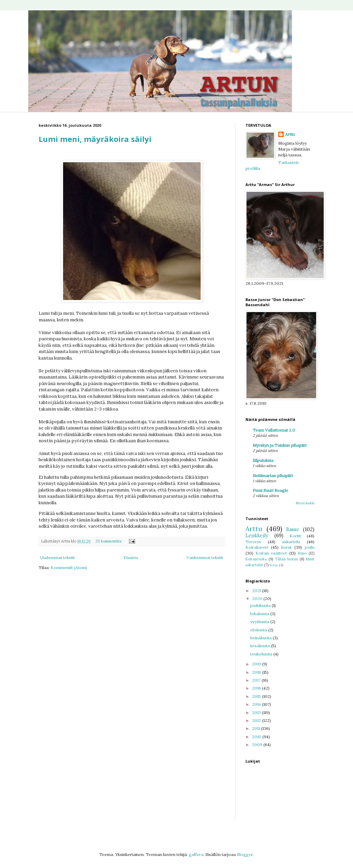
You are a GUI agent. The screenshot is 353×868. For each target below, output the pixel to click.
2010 (257, 737)
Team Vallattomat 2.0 (274, 430)
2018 (257, 672)
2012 (257, 720)
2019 (257, 664)
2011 (256, 728)
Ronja (274, 565)
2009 (258, 745)
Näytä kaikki (305, 503)
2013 (257, 712)
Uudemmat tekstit (58, 557)
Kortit (295, 536)
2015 (257, 696)
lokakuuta (260, 614)
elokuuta (259, 630)
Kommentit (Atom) (69, 567)
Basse (293, 529)
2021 (257, 591)
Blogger (245, 854)
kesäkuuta (261, 646)
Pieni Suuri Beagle (270, 490)
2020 (258, 598)
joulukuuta (261, 605)
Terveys (253, 542)
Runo (302, 553)
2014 (257, 704)
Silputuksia (263, 460)
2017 (257, 680)
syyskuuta (260, 622)
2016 (257, 688)
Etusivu (131, 557)
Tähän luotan (286, 559)
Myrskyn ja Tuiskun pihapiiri (280, 445)
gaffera (196, 854)
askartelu (291, 542)
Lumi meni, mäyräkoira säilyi (95, 139)
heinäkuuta (261, 638)
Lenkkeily (257, 536)
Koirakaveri (257, 547)
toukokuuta (262, 654)
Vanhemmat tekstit (205, 557)
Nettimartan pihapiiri (273, 476)
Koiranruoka (256, 559)
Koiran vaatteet (271, 553)
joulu (310, 547)
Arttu (290, 134)
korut (286, 547)
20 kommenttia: (109, 541)
